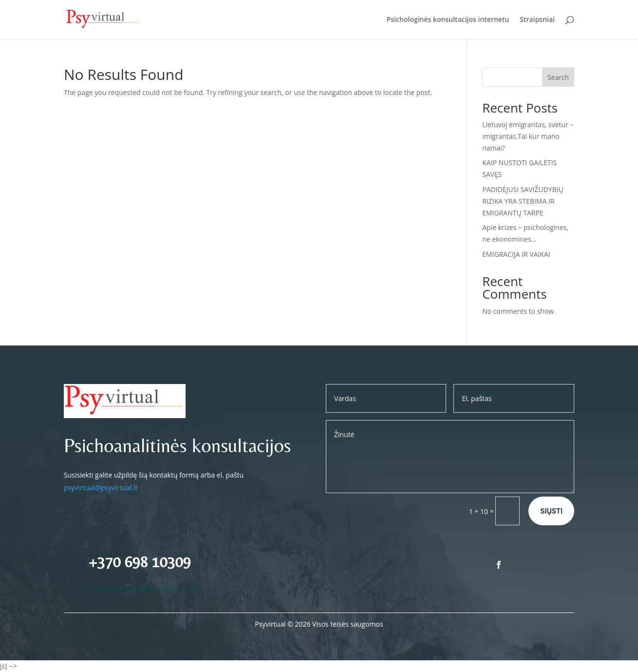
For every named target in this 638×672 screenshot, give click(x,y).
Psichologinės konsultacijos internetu (448, 20)
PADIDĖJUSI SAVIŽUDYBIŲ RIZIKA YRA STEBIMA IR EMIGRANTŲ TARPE (523, 201)
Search (558, 77)
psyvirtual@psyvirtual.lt (101, 488)
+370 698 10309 (139, 562)
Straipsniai (537, 20)
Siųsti (551, 511)
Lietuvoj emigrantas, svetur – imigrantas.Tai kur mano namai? (528, 136)
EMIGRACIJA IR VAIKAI (516, 254)
